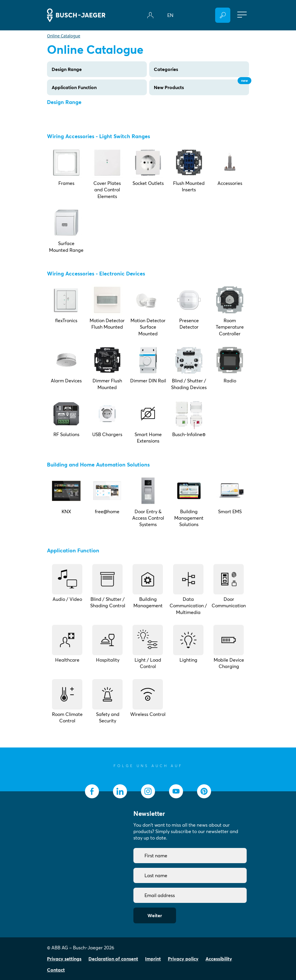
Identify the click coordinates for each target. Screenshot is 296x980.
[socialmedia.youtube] (176, 791)
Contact (56, 970)
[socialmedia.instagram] (148, 791)
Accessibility (219, 959)
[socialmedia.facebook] (92, 791)
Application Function (74, 87)
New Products (201, 85)
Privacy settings (64, 959)
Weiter (155, 915)
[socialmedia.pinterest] (204, 791)
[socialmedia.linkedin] (120, 791)
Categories (166, 69)
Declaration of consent (113, 959)
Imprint (153, 959)
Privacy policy (183, 959)
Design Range (67, 69)
